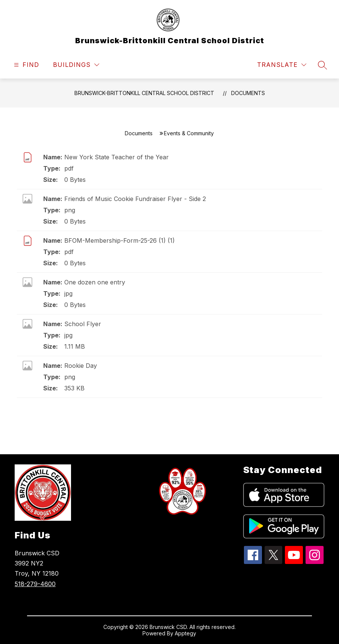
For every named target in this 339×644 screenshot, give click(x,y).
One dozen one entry (95, 282)
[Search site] (322, 65)
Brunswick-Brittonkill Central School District (144, 93)
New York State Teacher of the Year (117, 157)
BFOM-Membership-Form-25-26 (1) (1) (120, 240)
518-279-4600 (35, 584)
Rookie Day (81, 366)
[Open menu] (26, 65)
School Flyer (83, 324)
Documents (248, 93)
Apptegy (185, 633)
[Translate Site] (282, 65)
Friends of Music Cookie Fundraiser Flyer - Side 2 (135, 199)
